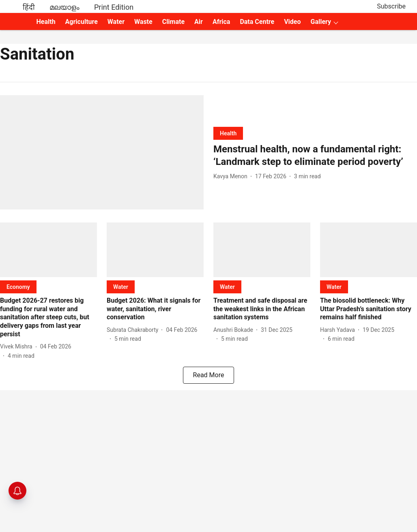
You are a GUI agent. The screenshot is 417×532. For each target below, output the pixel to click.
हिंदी (29, 7)
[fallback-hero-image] (102, 152)
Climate (173, 22)
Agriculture (82, 22)
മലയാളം (64, 7)
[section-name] (228, 133)
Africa (221, 22)
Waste (143, 22)
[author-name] (232, 176)
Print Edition (114, 7)
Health (46, 22)
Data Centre (257, 22)
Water (116, 22)
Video (292, 22)
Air (199, 22)
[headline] (315, 156)
